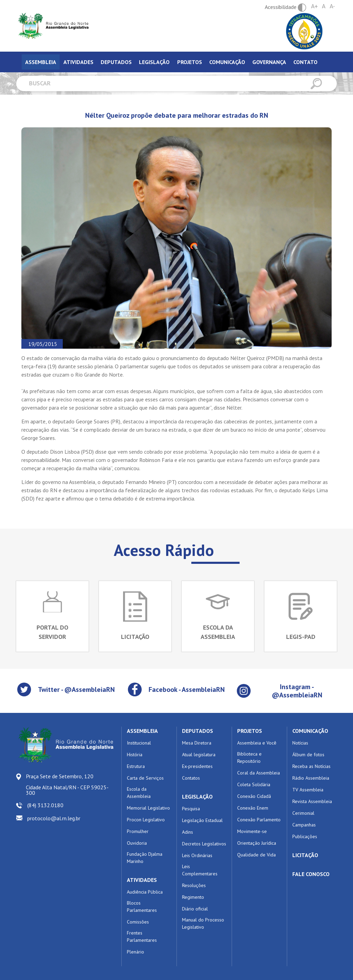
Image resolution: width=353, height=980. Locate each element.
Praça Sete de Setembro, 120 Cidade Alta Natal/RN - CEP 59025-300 (67, 784)
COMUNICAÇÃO (310, 731)
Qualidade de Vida (256, 855)
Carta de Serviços (145, 778)
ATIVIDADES (142, 880)
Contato (305, 62)
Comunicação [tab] (227, 62)
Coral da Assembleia (259, 773)
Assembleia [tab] (41, 62)
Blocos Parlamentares (142, 907)
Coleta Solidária (254, 784)
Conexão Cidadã (254, 796)
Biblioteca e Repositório (249, 757)
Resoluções (194, 885)
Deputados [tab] (116, 62)
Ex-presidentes (197, 766)
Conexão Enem (253, 808)
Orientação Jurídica (257, 843)
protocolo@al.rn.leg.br (54, 818)
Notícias (300, 743)
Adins (188, 832)
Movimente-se (252, 831)
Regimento (193, 897)
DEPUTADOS (198, 731)
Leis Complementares (200, 870)
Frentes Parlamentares (142, 936)
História (135, 755)
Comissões (138, 922)
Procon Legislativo (146, 820)
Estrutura (136, 766)
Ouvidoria (137, 843)
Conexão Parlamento (259, 820)
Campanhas (304, 825)
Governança (269, 62)
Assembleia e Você (257, 743)
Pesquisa (191, 809)
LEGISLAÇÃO (197, 797)
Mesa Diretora (197, 743)
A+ (314, 6)
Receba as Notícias (311, 766)
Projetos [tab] (190, 62)
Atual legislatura (199, 755)
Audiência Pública (145, 892)
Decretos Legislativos (204, 844)
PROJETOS (250, 731)
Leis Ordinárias (197, 855)
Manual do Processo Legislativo (203, 923)
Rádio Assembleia (311, 778)
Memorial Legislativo (148, 808)
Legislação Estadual (202, 820)
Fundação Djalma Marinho (145, 858)
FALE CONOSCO (311, 874)
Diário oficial (195, 909)
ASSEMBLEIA (142, 731)
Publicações (305, 836)
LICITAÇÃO (305, 855)
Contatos (191, 778)
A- (332, 6)
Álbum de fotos (308, 755)
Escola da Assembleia (139, 793)
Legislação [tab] (154, 62)
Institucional (139, 743)
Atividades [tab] (78, 62)
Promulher (138, 831)
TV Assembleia (308, 790)
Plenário (135, 952)
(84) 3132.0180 (45, 805)
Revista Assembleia (312, 801)
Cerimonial (303, 813)
